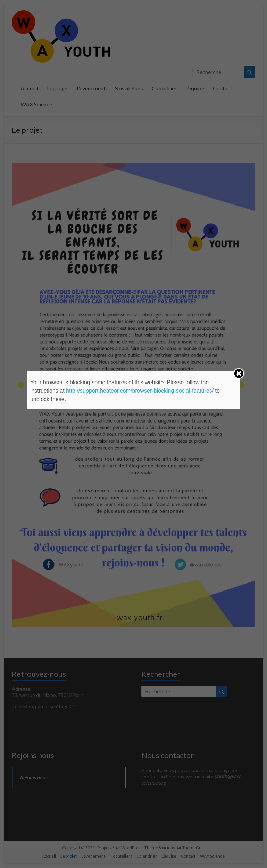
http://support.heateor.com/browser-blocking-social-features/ (140, 391)
